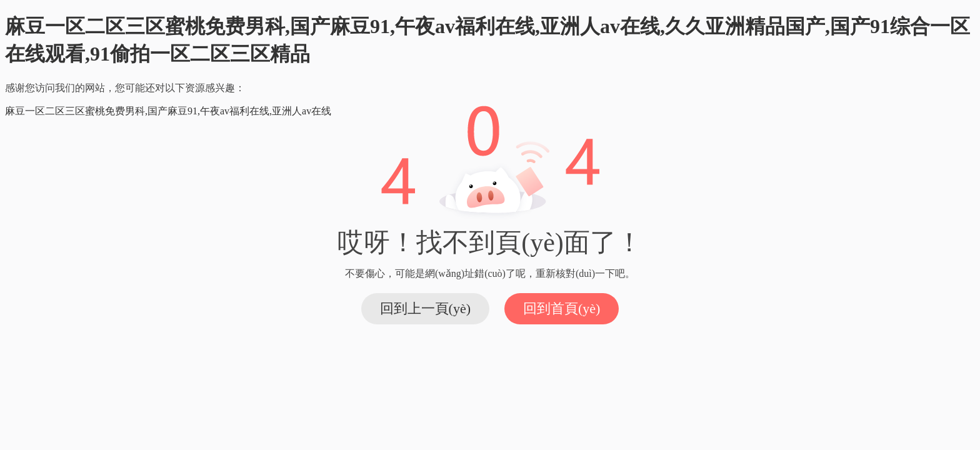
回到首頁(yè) (562, 308)
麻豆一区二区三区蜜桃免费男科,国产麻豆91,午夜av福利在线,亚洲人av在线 (168, 111)
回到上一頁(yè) (425, 308)
